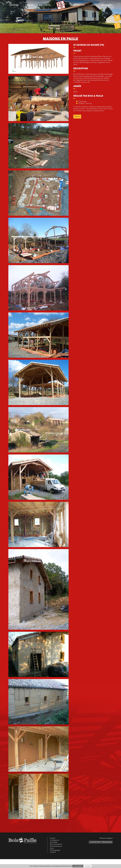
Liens (52, 848)
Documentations (56, 846)
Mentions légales (106, 838)
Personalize (88, 866)
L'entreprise (54, 840)
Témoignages (55, 850)
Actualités (54, 842)
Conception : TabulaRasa (101, 842)
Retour (77, 117)
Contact (53, 852)
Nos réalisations (56, 844)
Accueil (53, 838)
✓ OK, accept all (78, 866)
